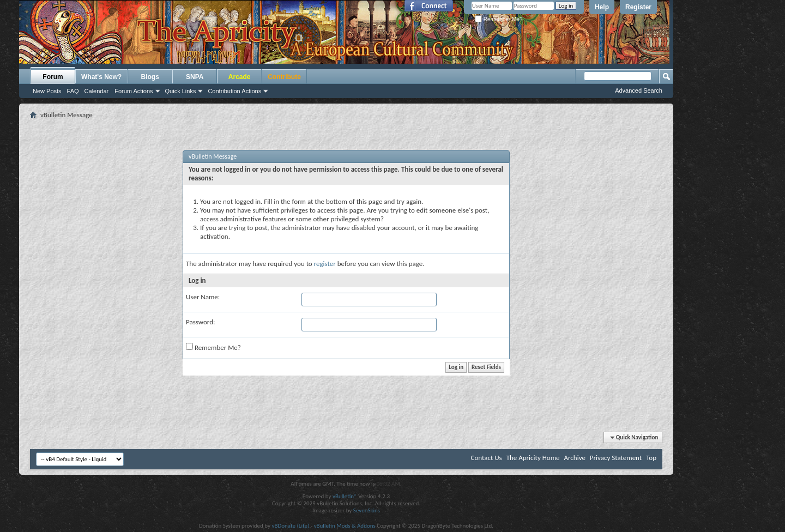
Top (651, 458)
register (325, 264)
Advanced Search (639, 90)
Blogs (150, 77)
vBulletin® (345, 496)
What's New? (101, 77)
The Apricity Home (533, 458)
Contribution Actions (234, 91)
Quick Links (181, 91)
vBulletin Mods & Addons (345, 526)
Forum (53, 77)
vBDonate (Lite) (290, 526)
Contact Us (487, 458)
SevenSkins (367, 510)
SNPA (195, 77)
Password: (200, 322)
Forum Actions (134, 91)
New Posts (47, 91)
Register (638, 7)
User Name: (203, 297)
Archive (574, 458)
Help (602, 7)
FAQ (73, 91)
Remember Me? (499, 19)
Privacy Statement (616, 458)
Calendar (97, 91)
